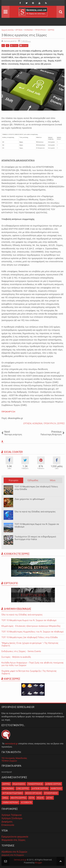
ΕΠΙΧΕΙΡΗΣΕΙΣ (51, 793)
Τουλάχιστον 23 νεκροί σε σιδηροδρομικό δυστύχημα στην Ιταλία (35, 538)
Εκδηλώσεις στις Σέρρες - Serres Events (21, 651)
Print (14, 45)
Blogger (39, 863)
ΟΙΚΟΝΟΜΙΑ (8, 788)
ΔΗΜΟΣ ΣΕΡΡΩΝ (53, 784)
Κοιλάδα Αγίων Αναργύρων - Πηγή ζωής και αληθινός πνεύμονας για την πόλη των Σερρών (33, 664)
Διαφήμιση (7, 822)
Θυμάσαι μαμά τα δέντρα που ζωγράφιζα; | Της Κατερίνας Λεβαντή (29, 672)
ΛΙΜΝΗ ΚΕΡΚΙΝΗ (10, 802)
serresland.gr (11, 744)
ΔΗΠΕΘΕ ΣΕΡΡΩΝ (40, 788)
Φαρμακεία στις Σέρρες (13, 840)
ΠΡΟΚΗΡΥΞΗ (8, 412)
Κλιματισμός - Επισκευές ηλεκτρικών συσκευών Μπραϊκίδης (31, 626)
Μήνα (53, 480)
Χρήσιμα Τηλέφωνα (11, 815)
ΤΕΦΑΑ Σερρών (9, 761)
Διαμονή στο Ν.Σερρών (13, 855)
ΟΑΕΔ (5, 798)
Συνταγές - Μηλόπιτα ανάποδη (16, 657)
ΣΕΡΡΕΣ (61, 423)
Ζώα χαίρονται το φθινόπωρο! (30, 499)
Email (24, 45)
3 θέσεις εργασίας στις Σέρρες (24, 35)
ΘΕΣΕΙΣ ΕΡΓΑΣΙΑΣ (33, 793)
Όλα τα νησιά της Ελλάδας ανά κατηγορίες (35, 512)
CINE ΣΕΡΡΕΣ (23, 788)
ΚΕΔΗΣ (40, 798)
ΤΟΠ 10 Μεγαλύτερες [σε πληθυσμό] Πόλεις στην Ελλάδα (36, 488)
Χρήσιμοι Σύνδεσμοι (12, 818)
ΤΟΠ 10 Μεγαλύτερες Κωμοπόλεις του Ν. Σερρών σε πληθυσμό (32, 632)
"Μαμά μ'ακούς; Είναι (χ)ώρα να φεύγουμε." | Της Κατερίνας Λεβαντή (30, 644)
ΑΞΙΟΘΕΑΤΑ (26, 802)
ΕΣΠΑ (32, 798)
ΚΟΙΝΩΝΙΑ (37, 423)
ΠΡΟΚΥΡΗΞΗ (50, 423)
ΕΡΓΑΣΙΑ (27, 423)
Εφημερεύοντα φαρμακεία (15, 837)
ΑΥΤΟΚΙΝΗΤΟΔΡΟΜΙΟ (13, 793)
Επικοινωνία (8, 825)
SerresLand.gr (20, 860)
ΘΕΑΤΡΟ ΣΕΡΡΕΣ (18, 798)
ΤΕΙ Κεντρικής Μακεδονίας (14, 758)
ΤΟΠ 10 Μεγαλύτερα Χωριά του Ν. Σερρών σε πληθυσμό (37, 525)
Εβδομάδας (33, 480)
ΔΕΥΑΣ (50, 798)
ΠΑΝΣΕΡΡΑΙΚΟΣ (35, 784)
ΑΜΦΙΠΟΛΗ (56, 788)
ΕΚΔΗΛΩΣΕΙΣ (19, 784)
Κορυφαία (13, 480)
